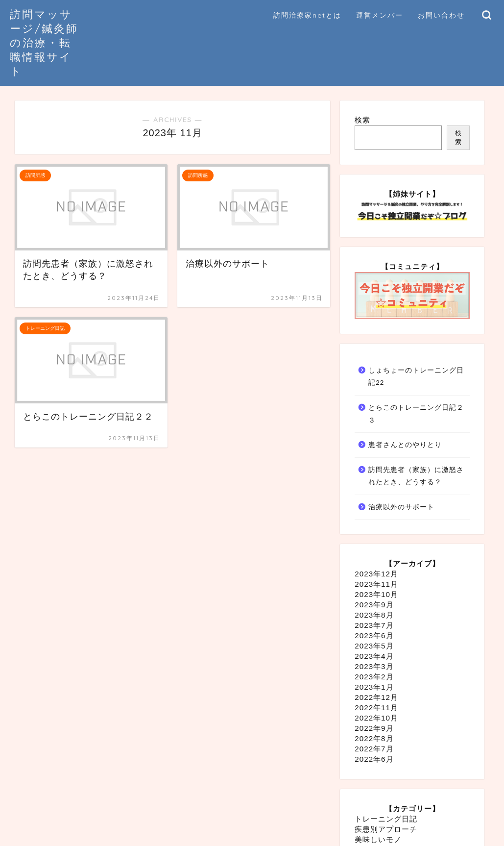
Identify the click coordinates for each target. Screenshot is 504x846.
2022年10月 (376, 718)
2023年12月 (376, 574)
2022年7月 (374, 749)
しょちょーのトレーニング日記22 (416, 377)
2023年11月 (376, 584)
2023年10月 (376, 594)
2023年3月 (374, 666)
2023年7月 (374, 625)
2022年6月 (374, 759)
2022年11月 (376, 708)
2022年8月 (374, 738)
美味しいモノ (378, 839)
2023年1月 (374, 687)
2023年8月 (374, 615)
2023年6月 (374, 635)
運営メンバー (380, 15)
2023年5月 (374, 646)
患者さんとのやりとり (405, 445)
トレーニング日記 (386, 819)
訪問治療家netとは (307, 15)
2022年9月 (374, 728)
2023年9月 (374, 605)
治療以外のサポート (401, 507)
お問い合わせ (441, 15)
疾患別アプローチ (386, 829)
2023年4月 (374, 656)
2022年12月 (376, 697)
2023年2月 (374, 677)
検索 (362, 120)
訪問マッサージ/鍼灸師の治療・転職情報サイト (44, 42)
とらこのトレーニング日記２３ (416, 414)
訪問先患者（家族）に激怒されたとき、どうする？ (416, 476)
